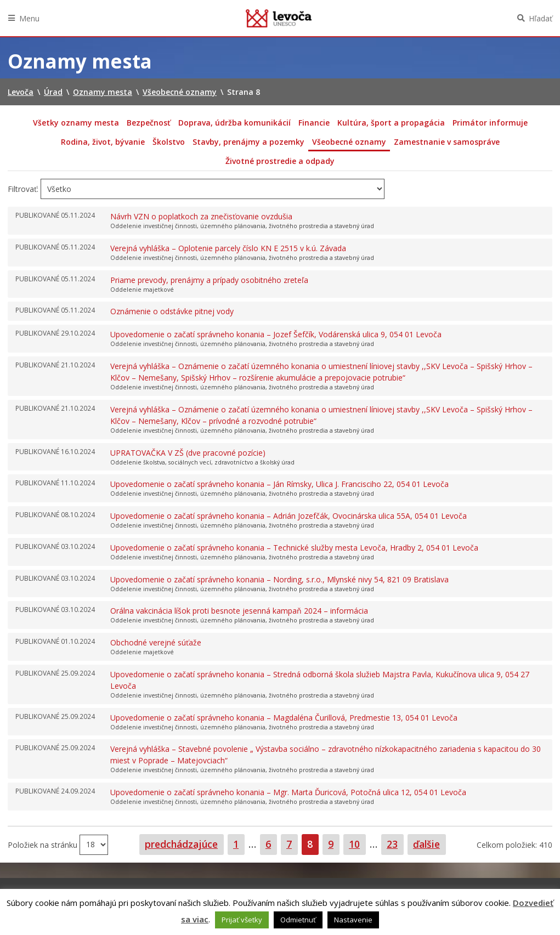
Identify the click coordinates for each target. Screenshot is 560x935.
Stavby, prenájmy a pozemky (248, 142)
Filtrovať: (23, 189)
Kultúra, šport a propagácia (391, 123)
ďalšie (426, 844)
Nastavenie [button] (353, 920)
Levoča (279, 18)
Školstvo (169, 142)
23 (395, 844)
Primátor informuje (490, 123)
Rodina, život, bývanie (103, 142)
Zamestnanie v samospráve (447, 142)
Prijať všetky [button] (242, 920)
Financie (314, 123)
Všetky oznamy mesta (76, 123)
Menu (29, 18)
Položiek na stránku (44, 844)
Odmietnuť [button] (298, 920)
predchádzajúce (181, 844)
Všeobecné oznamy (349, 142)
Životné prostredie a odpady (280, 161)
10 (357, 844)
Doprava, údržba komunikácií (234, 123)
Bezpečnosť (149, 123)
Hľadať (541, 18)
